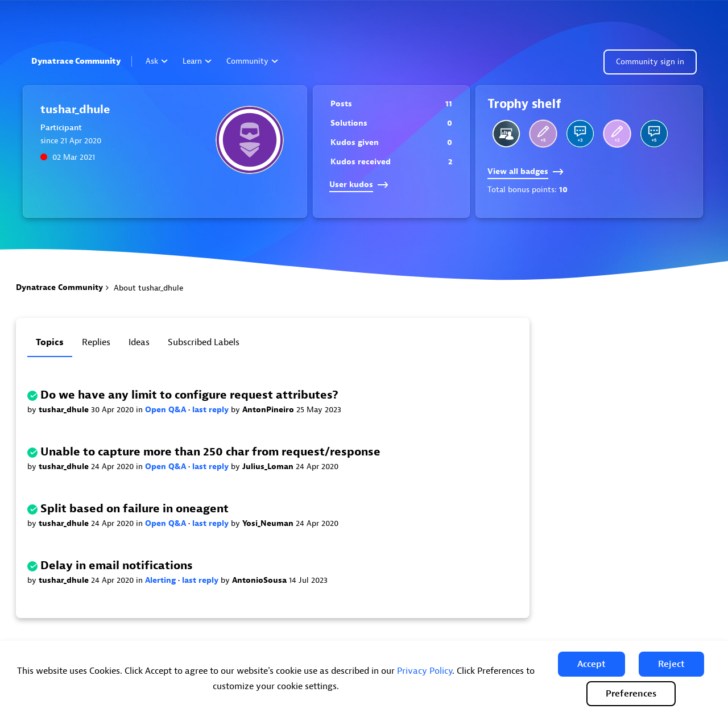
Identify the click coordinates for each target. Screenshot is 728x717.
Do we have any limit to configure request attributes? (189, 395)
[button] (591, 664)
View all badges (526, 171)
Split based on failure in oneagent (135, 509)
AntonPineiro (269, 410)
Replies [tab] (96, 342)
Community (252, 61)
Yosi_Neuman (269, 523)
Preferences (631, 694)
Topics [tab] (50, 342)
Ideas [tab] (139, 342)
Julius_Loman (269, 467)
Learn (197, 61)
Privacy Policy (425, 671)
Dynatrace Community (76, 61)
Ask (157, 61)
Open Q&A (167, 410)
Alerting (162, 580)
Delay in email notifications (117, 565)
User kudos (359, 185)
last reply (212, 410)
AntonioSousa (260, 580)
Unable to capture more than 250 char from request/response (210, 452)
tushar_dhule (65, 410)
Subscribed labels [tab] (204, 342)
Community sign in (650, 62)
